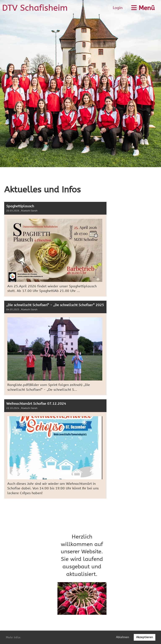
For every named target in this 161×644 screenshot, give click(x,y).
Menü (143, 8)
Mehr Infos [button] (13, 637)
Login (118, 8)
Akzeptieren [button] (144, 637)
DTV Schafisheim (35, 8)
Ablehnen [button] (122, 637)
